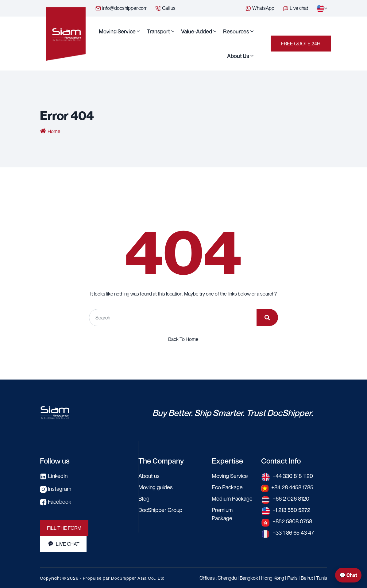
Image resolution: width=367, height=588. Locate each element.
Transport (158, 31)
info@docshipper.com (121, 8)
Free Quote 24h (301, 44)
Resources (236, 31)
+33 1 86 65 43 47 (293, 532)
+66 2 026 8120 (291, 498)
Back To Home (183, 339)
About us (238, 56)
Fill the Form (64, 528)
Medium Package (232, 498)
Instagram (56, 488)
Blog (144, 498)
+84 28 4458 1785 (293, 487)
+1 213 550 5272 (291, 510)
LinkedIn (54, 475)
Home (54, 131)
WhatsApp (260, 8)
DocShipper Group (161, 510)
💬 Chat (348, 575)
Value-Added (197, 31)
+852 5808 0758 (293, 521)
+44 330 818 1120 (293, 475)
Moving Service (117, 31)
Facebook (56, 501)
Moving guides (156, 487)
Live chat (296, 8)
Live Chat (63, 544)
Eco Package (227, 487)
